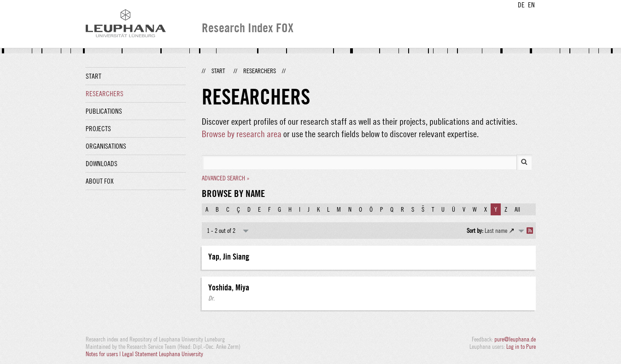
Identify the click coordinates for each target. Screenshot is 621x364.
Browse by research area (242, 134)
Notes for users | (104, 354)
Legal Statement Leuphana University (163, 354)
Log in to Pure (521, 347)
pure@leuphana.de (515, 339)
